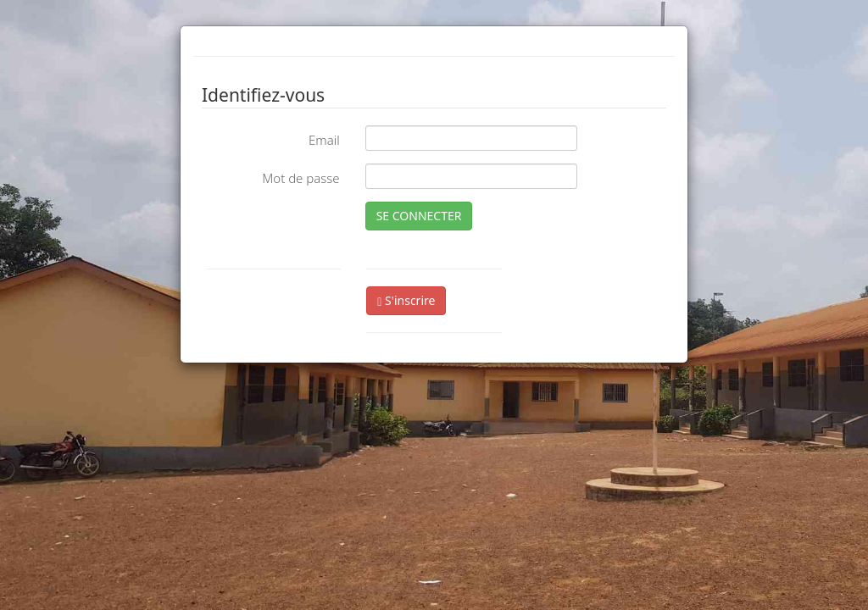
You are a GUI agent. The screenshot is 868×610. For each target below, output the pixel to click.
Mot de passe (300, 178)
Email (324, 140)
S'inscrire (406, 300)
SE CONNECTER (419, 216)
